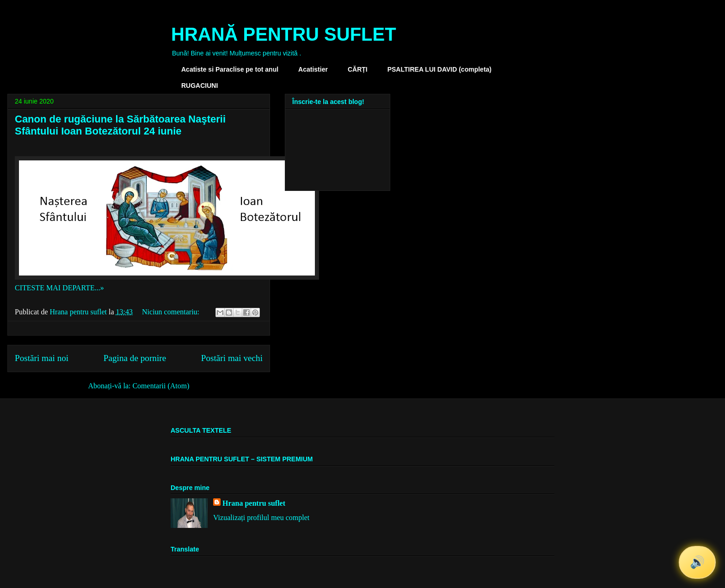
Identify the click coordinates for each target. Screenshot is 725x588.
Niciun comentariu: (172, 312)
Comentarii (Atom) (161, 386)
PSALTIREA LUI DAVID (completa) (439, 69)
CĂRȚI (358, 69)
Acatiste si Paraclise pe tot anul (230, 69)
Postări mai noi (42, 358)
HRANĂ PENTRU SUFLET (284, 34)
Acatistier (313, 69)
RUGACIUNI (200, 86)
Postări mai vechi (232, 358)
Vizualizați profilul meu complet (261, 518)
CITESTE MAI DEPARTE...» (59, 288)
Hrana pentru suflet (254, 503)
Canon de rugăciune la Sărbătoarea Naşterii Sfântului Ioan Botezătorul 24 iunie (120, 125)
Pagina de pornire (135, 358)
